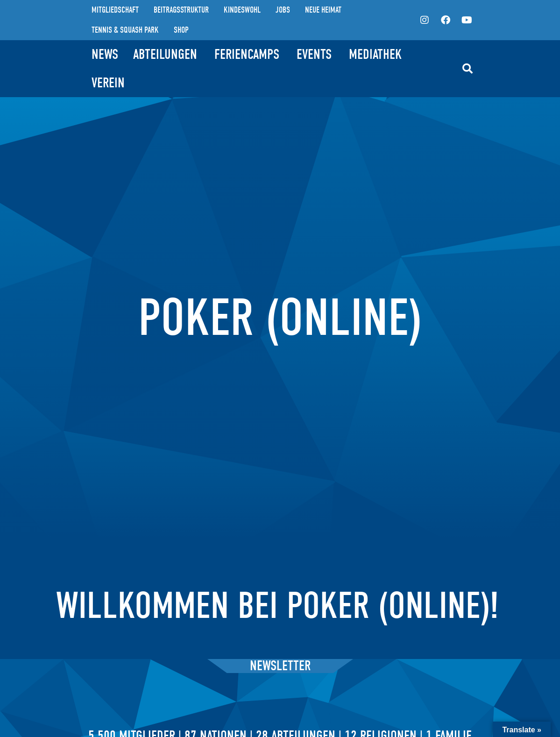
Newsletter (280, 666)
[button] (468, 69)
